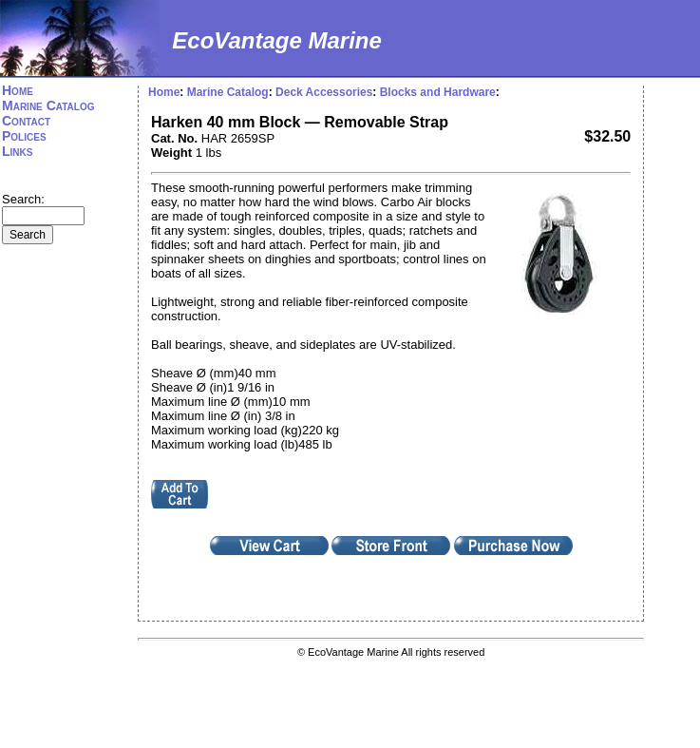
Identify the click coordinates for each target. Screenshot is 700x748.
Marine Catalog (48, 105)
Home (18, 90)
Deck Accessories (324, 92)
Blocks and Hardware (438, 92)
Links (17, 151)
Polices (24, 136)
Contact (26, 121)
